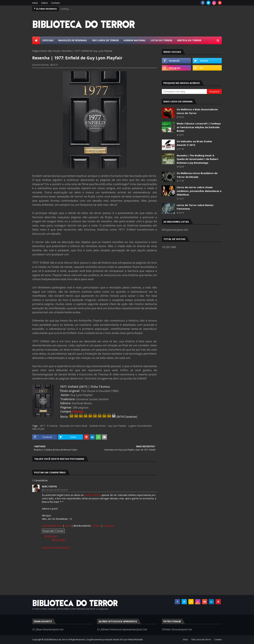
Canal (68, 526)
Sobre (44, 3)
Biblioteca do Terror (58, 640)
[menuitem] (36, 40)
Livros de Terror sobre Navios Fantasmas (195, 207)
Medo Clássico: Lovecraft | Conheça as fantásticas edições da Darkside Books (199, 127)
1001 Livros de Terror (201, 640)
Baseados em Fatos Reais (74, 426)
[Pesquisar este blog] (184, 91)
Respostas (51, 536)
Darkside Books (98, 426)
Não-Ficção (54, 51)
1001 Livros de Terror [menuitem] (105, 40)
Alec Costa (49, 486)
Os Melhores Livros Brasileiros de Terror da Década (197, 175)
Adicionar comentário (56, 548)
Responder (49, 531)
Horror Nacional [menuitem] (135, 40)
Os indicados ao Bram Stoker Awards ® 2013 (194, 143)
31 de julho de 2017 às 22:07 (56, 490)
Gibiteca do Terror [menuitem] (189, 40)
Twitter (96, 526)
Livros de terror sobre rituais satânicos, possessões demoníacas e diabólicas (199, 191)
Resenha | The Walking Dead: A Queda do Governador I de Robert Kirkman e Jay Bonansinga (198, 159)
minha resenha (92, 495)
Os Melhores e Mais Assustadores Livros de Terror (197, 111)
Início (35, 3)
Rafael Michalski (42, 65)
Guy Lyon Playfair (117, 426)
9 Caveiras (52, 426)
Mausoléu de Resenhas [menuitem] (73, 40)
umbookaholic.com (52, 526)
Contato (55, 3)
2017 (42, 426)
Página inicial (39, 51)
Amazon (78, 411)
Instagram (109, 526)
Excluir (60, 531)
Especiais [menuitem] (48, 40)
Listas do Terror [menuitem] (161, 40)
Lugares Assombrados (140, 426)
